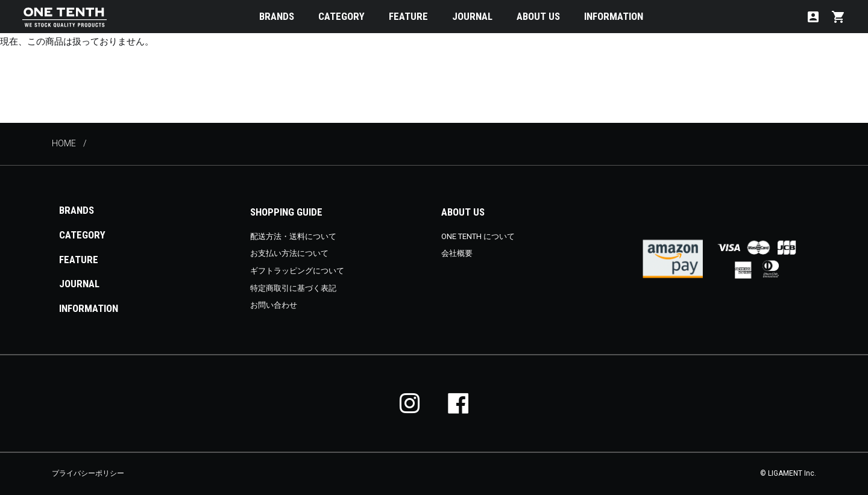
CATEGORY (341, 16)
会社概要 (457, 253)
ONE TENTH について (478, 236)
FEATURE (408, 16)
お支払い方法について (289, 253)
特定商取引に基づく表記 (293, 288)
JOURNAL (472, 16)
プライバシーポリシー (88, 473)
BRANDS (277, 16)
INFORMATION (614, 16)
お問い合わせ (274, 305)
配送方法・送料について (293, 236)
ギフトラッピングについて (297, 271)
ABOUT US (538, 16)
